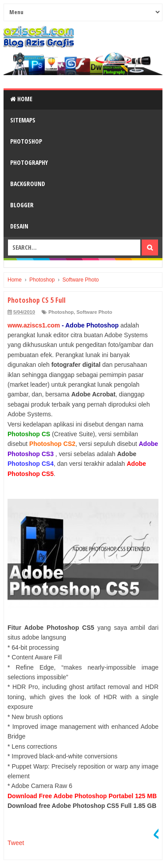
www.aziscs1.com (34, 325)
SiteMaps (23, 120)
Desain (19, 226)
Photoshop (26, 141)
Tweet (16, 843)
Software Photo (95, 312)
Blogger (22, 205)
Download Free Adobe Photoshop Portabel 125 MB (82, 796)
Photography (29, 162)
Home (21, 99)
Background (28, 184)
